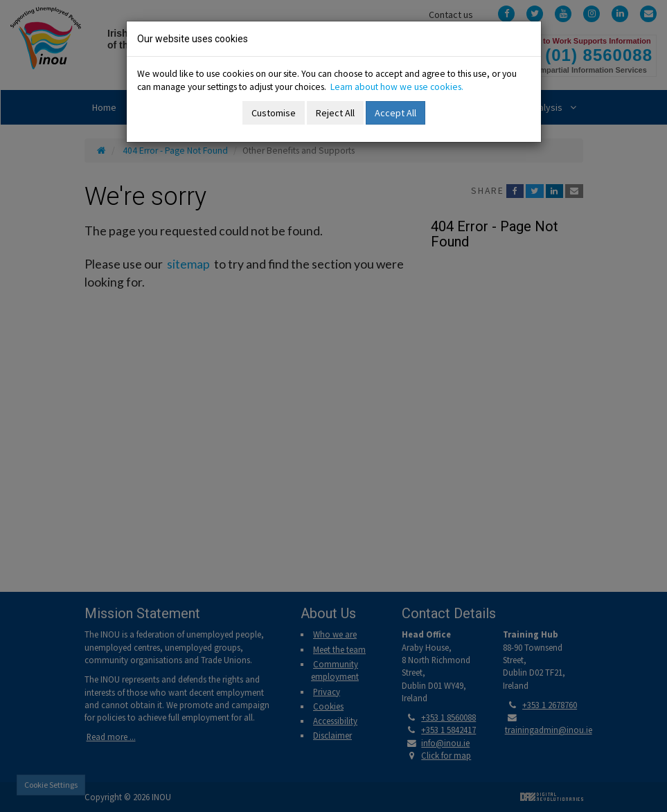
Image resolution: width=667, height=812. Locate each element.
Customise (274, 113)
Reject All (335, 113)
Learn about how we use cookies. (397, 87)
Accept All (395, 113)
